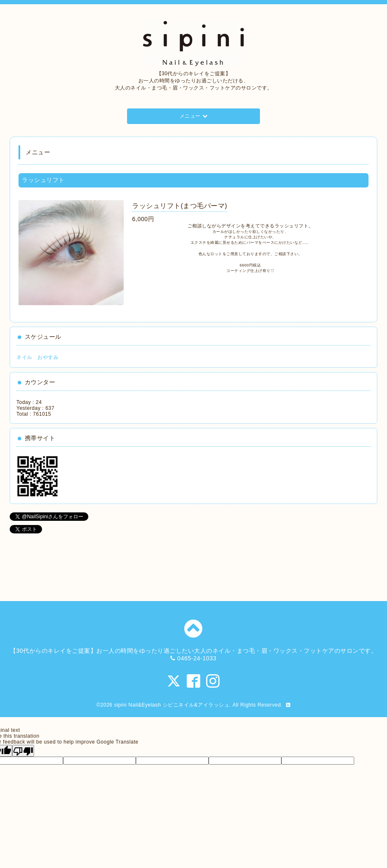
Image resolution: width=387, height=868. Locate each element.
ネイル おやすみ (37, 357)
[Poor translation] (23, 751)
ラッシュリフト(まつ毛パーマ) (180, 206)
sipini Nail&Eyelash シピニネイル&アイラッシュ (172, 705)
